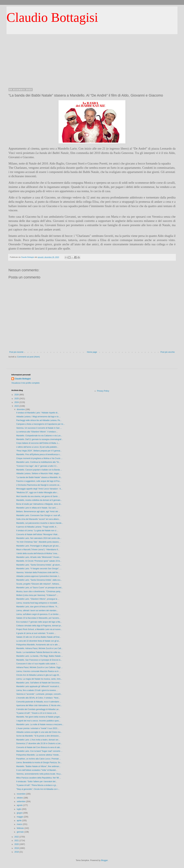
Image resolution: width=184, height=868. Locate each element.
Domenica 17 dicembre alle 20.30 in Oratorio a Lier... (39, 743)
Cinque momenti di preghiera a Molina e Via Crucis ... (39, 458)
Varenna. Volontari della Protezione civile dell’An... (38, 572)
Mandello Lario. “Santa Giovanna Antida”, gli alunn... (39, 565)
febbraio (21, 828)
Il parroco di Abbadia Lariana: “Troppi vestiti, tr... (37, 527)
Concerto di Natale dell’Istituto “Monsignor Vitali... (38, 534)
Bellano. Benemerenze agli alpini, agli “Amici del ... (38, 512)
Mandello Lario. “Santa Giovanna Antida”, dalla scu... (39, 580)
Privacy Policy (103, 391)
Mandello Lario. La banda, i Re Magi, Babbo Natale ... (40, 656)
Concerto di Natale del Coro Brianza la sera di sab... (39, 747)
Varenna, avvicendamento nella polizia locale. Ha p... (39, 774)
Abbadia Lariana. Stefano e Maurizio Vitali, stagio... (38, 473)
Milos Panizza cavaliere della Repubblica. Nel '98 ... (39, 778)
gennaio (21, 832)
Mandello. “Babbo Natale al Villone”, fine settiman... (39, 766)
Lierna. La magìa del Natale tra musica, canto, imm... (39, 679)
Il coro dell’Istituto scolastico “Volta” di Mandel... (37, 770)
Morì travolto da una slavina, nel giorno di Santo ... (38, 496)
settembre (21, 802)
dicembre (21, 409)
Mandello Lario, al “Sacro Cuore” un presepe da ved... (40, 588)
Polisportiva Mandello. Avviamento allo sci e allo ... (38, 645)
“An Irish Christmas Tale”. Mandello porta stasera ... (39, 542)
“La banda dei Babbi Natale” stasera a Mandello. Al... (39, 477)
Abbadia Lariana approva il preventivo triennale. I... (38, 576)
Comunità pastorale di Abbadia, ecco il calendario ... (39, 702)
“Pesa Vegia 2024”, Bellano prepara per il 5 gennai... (39, 451)
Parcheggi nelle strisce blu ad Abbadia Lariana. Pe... (39, 420)
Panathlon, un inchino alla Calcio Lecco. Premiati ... (39, 759)
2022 (17, 837)
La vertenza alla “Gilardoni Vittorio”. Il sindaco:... (37, 432)
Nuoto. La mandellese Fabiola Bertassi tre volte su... (39, 652)
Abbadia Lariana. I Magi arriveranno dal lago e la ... (38, 417)
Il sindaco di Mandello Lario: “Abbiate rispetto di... (38, 413)
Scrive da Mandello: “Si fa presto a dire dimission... (38, 736)
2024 (17, 402)
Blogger (104, 860)
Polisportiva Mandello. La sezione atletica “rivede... (38, 755)
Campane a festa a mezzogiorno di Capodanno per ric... (41, 424)
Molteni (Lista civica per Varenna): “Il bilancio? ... (37, 595)
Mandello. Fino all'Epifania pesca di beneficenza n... (39, 454)
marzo (20, 824)
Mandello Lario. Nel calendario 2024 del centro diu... (39, 538)
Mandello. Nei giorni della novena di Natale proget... (39, 717)
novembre (21, 794)
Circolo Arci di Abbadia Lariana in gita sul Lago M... (38, 675)
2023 (17, 406)
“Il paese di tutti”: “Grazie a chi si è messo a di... (37, 713)
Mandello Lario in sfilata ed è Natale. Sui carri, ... (37, 508)
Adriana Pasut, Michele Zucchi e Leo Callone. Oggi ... (39, 667)
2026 (17, 395)
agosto (20, 805)
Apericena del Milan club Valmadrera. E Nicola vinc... (39, 705)
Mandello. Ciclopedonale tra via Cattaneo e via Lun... (39, 436)
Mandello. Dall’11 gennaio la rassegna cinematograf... (40, 439)
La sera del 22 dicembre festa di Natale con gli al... (38, 641)
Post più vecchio (168, 352)
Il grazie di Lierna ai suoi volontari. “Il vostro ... (36, 633)
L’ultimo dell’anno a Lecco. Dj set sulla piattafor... (37, 447)
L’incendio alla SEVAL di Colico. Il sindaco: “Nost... (38, 698)
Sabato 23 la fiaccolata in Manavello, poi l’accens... (38, 618)
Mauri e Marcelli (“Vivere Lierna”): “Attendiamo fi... (38, 550)
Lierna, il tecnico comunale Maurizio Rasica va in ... (39, 671)
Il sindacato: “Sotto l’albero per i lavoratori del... (37, 782)
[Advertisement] (92, 64)
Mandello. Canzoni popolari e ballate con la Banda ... (39, 470)
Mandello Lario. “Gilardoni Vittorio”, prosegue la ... (38, 599)
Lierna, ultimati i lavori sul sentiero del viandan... (37, 611)
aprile (19, 821)
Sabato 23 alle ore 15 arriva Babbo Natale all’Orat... (39, 637)
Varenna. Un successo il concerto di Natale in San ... (39, 428)
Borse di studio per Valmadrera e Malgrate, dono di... (39, 504)
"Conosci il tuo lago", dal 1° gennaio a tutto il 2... (37, 466)
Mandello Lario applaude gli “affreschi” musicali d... (38, 686)
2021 (17, 841)
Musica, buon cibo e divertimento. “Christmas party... (39, 592)
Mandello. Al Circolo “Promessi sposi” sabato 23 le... (39, 561)
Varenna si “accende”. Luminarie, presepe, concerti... (39, 694)
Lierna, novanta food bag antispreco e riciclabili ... (38, 603)
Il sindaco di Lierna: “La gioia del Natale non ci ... (37, 531)
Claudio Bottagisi (52, 17)
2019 (17, 848)
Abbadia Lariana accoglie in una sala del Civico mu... (39, 732)
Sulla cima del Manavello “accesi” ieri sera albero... (38, 519)
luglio (19, 809)
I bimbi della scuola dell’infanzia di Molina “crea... (37, 553)
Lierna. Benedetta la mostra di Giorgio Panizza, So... (39, 763)
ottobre (20, 798)
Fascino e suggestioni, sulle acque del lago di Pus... (39, 481)
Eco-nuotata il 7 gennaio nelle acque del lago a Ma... (39, 622)
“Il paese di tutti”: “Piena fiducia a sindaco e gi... (37, 785)
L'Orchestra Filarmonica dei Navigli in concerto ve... (39, 485)
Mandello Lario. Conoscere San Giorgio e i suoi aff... (39, 515)
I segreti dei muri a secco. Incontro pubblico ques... (38, 721)
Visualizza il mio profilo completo (25, 383)
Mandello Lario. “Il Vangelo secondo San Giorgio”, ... (39, 569)
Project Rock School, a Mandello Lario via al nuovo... (39, 629)
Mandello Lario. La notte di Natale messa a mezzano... (40, 724)
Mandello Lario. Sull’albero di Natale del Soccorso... (39, 683)
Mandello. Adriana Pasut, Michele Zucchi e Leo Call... (39, 648)
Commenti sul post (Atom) (28, 357)
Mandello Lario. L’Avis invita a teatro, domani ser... (38, 740)
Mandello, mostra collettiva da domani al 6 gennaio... (39, 500)
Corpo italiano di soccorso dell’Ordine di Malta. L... (38, 443)
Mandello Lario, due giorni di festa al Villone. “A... (38, 607)
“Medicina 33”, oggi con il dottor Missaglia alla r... (37, 493)
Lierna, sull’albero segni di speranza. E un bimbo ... (38, 614)
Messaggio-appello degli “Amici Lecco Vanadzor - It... (39, 489)
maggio (20, 817)
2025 (17, 399)
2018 (17, 852)
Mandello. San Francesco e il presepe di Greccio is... (39, 660)
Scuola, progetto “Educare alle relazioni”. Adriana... (38, 584)
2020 (17, 844)
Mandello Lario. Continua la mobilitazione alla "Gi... (38, 462)
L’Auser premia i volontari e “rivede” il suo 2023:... (38, 728)
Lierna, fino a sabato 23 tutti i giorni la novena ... (37, 690)
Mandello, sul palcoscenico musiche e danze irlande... (40, 523)
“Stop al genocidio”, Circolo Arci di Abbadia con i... (38, 789)
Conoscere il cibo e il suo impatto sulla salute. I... (37, 664)
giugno (20, 813)
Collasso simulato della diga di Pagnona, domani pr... (39, 626)
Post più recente (16, 352)
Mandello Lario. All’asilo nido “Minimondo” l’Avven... (39, 557)
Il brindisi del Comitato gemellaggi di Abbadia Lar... (38, 709)
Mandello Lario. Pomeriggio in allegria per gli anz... (38, 546)
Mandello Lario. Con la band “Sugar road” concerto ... (39, 751)
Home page (92, 352)
